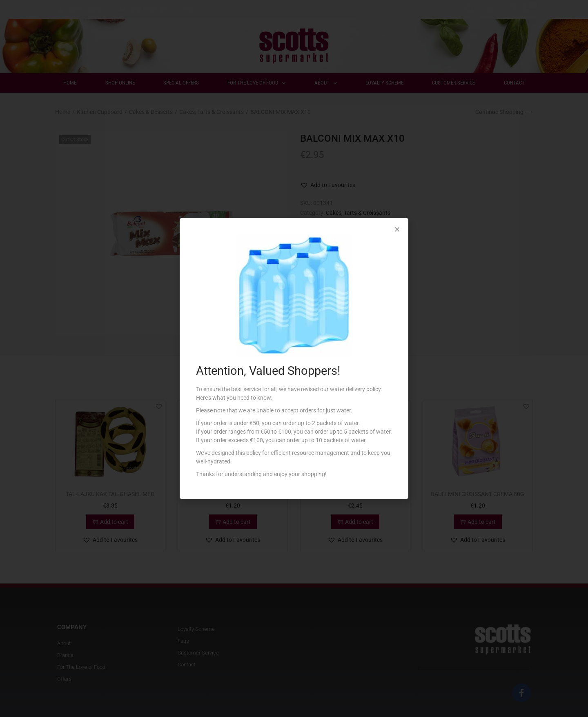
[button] (397, 229)
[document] (294, 358)
